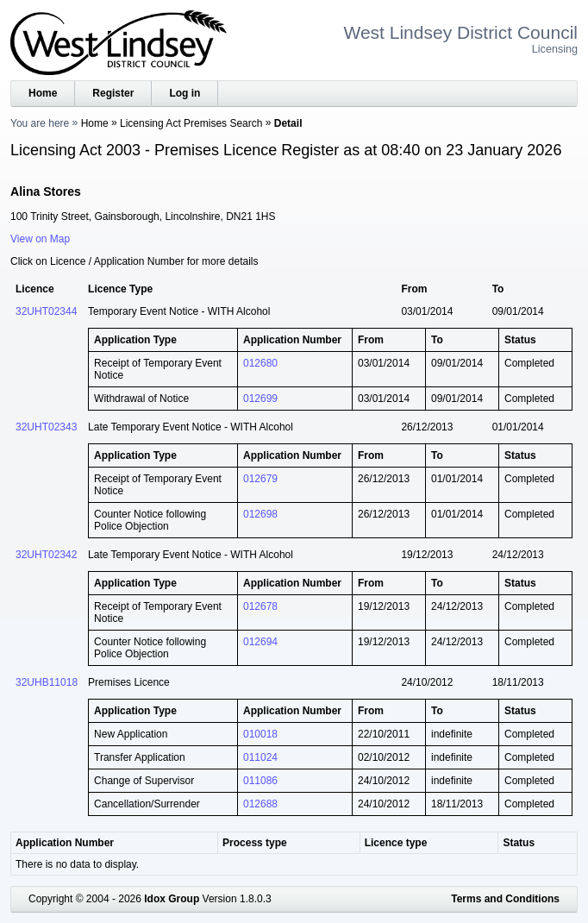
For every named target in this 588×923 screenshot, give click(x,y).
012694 (260, 642)
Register (113, 93)
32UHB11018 (47, 682)
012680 (260, 363)
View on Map (40, 239)
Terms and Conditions (505, 899)
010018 (260, 734)
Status (519, 843)
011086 (260, 781)
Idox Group (172, 899)
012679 (260, 479)
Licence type (396, 843)
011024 (260, 757)
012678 (260, 606)
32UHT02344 (46, 311)
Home (43, 93)
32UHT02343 (46, 427)
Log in (185, 93)
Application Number (65, 843)
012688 (260, 804)
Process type (255, 843)
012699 (260, 399)
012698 (260, 514)
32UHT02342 (46, 555)
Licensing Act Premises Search (191, 123)
